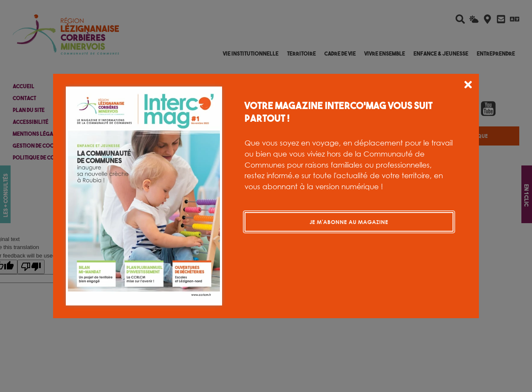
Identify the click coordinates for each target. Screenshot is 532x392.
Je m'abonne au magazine (349, 222)
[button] (468, 86)
